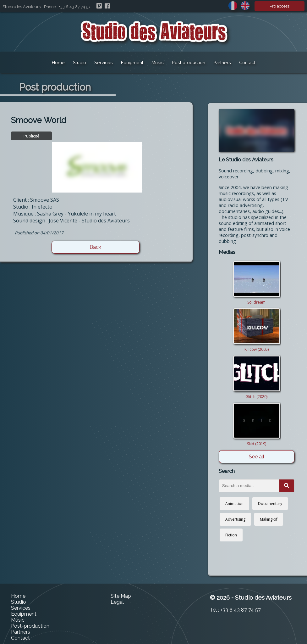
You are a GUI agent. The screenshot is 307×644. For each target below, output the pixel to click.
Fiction (231, 535)
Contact (247, 62)
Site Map (121, 596)
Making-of (269, 519)
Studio (79, 62)
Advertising (235, 519)
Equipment (132, 62)
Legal (117, 602)
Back (95, 247)
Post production (189, 62)
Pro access (280, 6)
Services (104, 62)
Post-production (30, 626)
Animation (234, 504)
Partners (222, 62)
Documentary (270, 504)
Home (58, 62)
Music (158, 62)
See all (257, 457)
